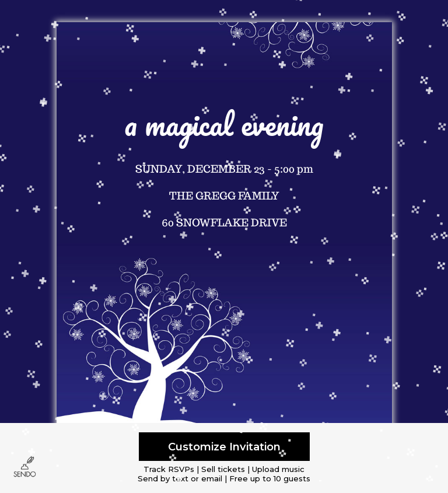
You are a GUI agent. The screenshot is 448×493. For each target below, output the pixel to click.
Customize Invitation (224, 447)
